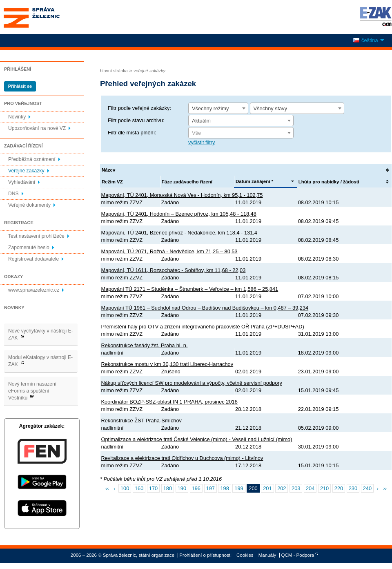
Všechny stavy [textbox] (271, 108)
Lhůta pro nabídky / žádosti (329, 182)
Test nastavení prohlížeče (36, 236)
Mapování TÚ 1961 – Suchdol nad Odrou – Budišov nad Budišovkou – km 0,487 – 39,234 (205, 308)
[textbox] (241, 133)
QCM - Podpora (298, 555)
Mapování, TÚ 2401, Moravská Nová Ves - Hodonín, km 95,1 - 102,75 (182, 195)
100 (125, 488)
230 (353, 488)
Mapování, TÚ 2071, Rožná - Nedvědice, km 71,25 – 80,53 (169, 251)
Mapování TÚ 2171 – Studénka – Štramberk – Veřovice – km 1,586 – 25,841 (190, 289)
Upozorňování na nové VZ (37, 128)
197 (210, 488)
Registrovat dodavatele (33, 259)
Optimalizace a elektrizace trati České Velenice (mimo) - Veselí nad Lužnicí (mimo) (197, 439)
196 (196, 488)
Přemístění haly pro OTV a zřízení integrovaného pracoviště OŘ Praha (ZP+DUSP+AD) (203, 327)
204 (310, 488)
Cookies (245, 555)
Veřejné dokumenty (29, 205)
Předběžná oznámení (32, 159)
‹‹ (107, 488)
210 (324, 488)
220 (339, 488)
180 (168, 488)
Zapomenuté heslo (29, 248)
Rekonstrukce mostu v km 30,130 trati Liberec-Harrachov (167, 364)
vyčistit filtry (202, 142)
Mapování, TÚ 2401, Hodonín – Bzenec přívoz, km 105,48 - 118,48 (179, 214)
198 (224, 488)
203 (296, 488)
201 (267, 488)
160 (139, 488)
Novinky (17, 117)
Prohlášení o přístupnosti (205, 555)
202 (282, 488)
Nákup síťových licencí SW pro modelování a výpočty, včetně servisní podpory (192, 383)
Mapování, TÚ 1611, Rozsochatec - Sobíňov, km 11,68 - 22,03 (174, 270)
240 (367, 488)
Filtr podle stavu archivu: (136, 120)
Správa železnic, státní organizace (47, 17)
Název (108, 170)
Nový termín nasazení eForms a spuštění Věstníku (32, 391)
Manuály (267, 555)
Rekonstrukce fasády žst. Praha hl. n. (145, 345)
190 (182, 488)
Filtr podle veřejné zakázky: (139, 108)
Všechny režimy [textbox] (210, 108)
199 (239, 488)
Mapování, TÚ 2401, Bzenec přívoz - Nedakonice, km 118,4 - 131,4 (179, 233)
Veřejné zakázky (26, 171)
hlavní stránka (114, 71)
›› (385, 488)
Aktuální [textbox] (201, 121)
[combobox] (218, 108)
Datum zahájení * (254, 181)
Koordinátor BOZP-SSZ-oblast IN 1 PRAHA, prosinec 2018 (169, 402)
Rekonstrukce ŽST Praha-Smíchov (141, 421)
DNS (13, 194)
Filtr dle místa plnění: (132, 133)
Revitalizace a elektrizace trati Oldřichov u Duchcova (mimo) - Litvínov (182, 458)
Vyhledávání (22, 182)
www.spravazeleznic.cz (34, 290)
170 (153, 488)
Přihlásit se (20, 86)
